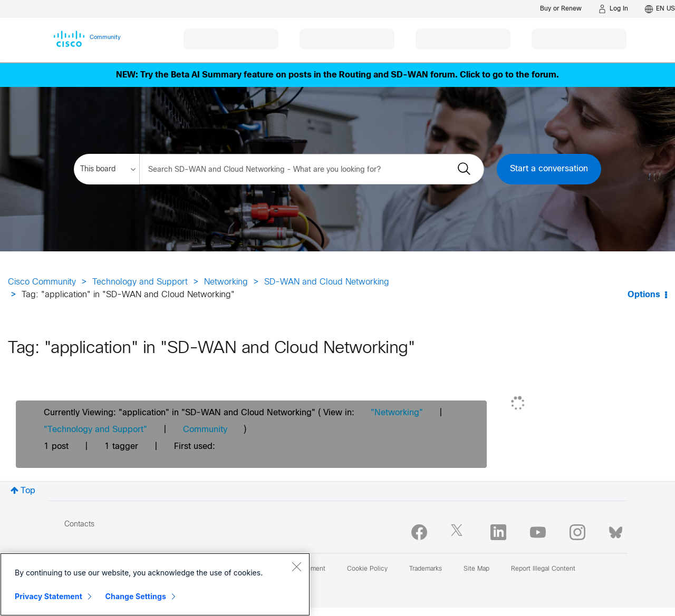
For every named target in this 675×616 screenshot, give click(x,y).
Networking (226, 282)
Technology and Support (140, 282)
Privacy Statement (49, 596)
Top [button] (28, 491)
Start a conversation (549, 169)
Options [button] (644, 295)
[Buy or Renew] (561, 9)
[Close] (296, 566)
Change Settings (136, 596)
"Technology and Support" (95, 430)
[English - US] (660, 9)
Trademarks (426, 569)
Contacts (79, 525)
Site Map (476, 569)
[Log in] (613, 9)
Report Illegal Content (543, 569)
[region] (155, 584)
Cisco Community (42, 282)
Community (205, 430)
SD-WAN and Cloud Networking (327, 282)
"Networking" (397, 413)
